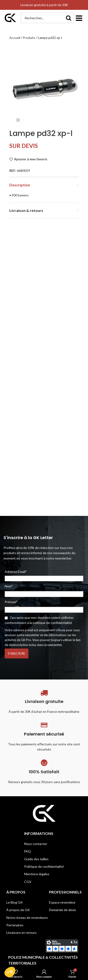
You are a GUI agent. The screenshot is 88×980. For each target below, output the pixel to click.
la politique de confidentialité (51, 623)
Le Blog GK (15, 902)
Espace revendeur (62, 902)
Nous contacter (36, 844)
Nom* (9, 586)
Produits (29, 38)
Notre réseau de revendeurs (27, 918)
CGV (28, 882)
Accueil (15, 38)
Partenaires (15, 925)
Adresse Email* (44, 575)
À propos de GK (18, 910)
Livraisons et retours (21, 933)
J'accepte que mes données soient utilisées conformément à (39, 620)
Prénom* (11, 602)
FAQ (27, 851)
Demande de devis (63, 910)
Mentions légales (37, 874)
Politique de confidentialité (44, 866)
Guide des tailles (36, 859)
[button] (79, 18)
